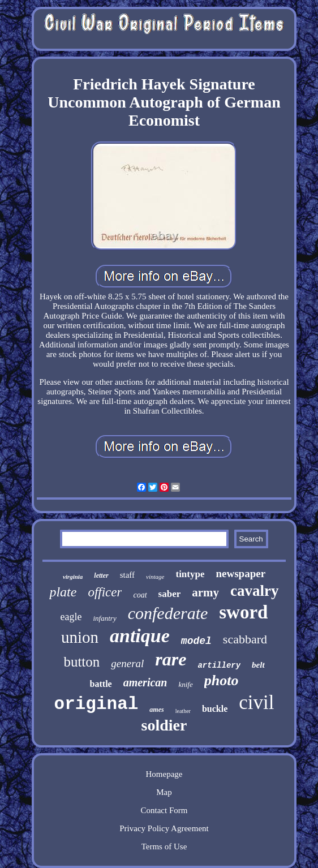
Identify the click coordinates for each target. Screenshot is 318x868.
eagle (71, 617)
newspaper (240, 573)
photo (222, 680)
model (196, 641)
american (145, 682)
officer (105, 592)
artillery (219, 665)
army (205, 592)
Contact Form (164, 810)
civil (256, 702)
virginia (73, 577)
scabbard (245, 639)
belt (258, 665)
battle (101, 684)
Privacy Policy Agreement (164, 828)
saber (170, 594)
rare (171, 659)
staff (127, 575)
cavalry (254, 591)
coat (140, 595)
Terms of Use (164, 846)
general (127, 663)
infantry (105, 618)
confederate (168, 613)
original (96, 704)
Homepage (164, 774)
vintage (155, 577)
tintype (190, 574)
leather (183, 711)
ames (156, 710)
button (81, 662)
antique (140, 636)
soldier (164, 725)
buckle (215, 709)
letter (101, 575)
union (80, 637)
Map (164, 792)
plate (63, 592)
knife (185, 684)
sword (243, 612)
